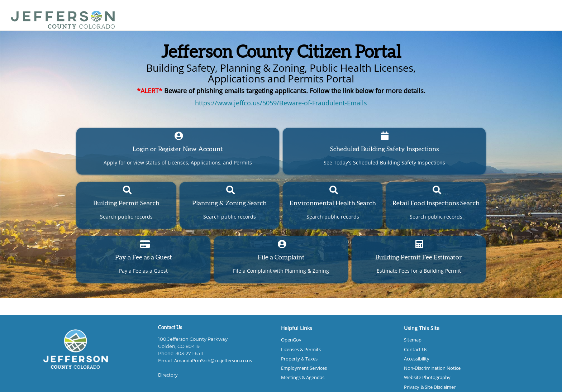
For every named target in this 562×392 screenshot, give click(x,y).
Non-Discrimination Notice (432, 368)
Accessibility (417, 359)
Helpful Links (297, 328)
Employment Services (304, 368)
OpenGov (291, 340)
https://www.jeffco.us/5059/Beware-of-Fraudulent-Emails (281, 103)
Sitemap (413, 340)
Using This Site (422, 328)
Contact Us (416, 350)
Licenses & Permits (301, 350)
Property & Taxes (299, 359)
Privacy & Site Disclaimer (430, 387)
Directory (168, 375)
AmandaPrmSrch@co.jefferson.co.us (213, 361)
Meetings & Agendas (303, 377)
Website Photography (427, 377)
